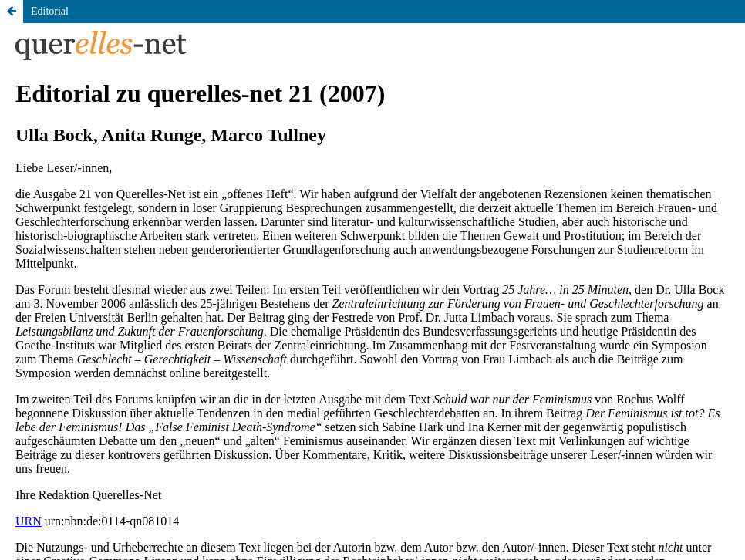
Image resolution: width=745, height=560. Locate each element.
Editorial (50, 11)
